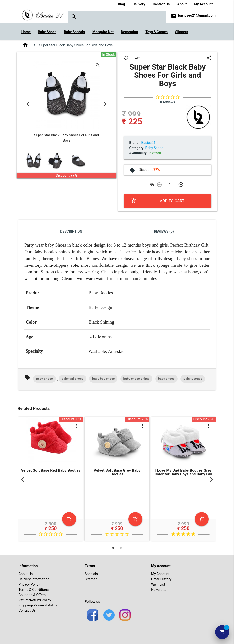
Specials (91, 574)
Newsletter (159, 590)
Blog (122, 4)
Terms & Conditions (34, 590)
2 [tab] (121, 548)
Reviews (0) (164, 231)
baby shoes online (136, 379)
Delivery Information (34, 579)
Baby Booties (193, 379)
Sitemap (91, 579)
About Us (25, 574)
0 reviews (168, 102)
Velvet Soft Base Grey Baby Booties (117, 472)
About (182, 4)
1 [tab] (113, 548)
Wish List (158, 584)
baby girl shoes (73, 379)
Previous (28, 104)
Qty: (153, 184)
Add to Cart (158, 201)
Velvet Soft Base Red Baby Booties (51, 470)
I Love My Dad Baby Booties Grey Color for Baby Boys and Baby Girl (183, 472)
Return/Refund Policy (35, 600)
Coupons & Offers (32, 595)
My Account (203, 4)
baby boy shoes (103, 379)
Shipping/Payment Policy (38, 605)
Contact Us (161, 4)
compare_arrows (137, 58)
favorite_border (126, 58)
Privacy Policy (29, 584)
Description (71, 231)
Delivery (139, 4)
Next (105, 104)
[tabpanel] (51, 479)
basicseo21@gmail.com (197, 15)
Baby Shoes (44, 379)
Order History (161, 579)
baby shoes (166, 379)
